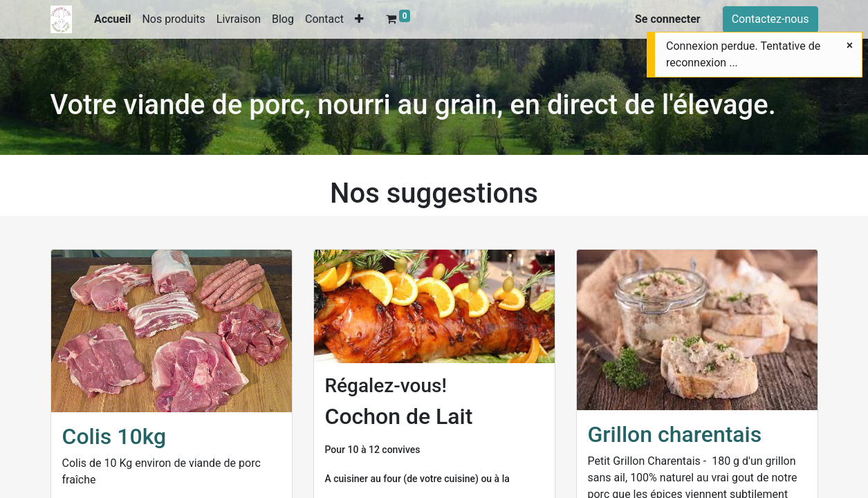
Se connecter (668, 19)
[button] (359, 19)
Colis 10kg (114, 436)
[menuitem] (113, 19)
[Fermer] (850, 46)
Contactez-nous (770, 19)
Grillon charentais (675, 434)
